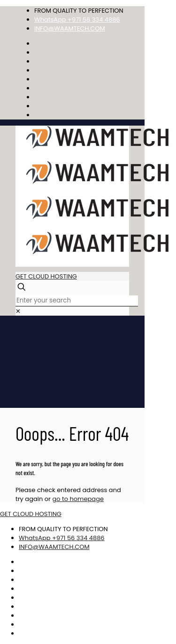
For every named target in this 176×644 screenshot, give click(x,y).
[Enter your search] (77, 301)
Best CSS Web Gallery (151, 622)
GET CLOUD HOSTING (46, 276)
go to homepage (78, 499)
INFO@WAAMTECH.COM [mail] (70, 28)
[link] (18, 311)
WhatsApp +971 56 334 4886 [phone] (77, 20)
